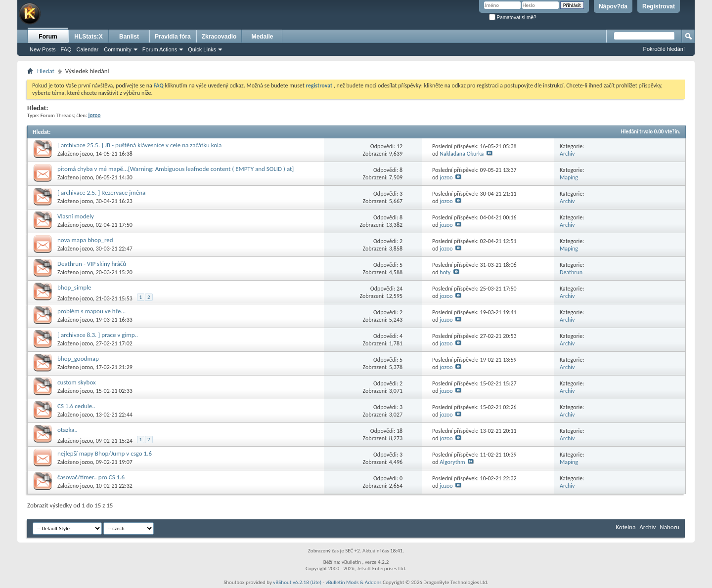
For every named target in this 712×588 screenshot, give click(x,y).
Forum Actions (160, 49)
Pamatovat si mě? (513, 18)
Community (118, 49)
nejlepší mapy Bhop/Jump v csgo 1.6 (105, 453)
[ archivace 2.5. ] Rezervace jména (101, 192)
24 (400, 289)
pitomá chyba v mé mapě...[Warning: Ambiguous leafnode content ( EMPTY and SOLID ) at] (176, 169)
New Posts (43, 49)
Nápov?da (613, 6)
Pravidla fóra (173, 37)
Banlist (129, 37)
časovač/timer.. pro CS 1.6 (91, 477)
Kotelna (625, 527)
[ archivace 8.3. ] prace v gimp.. (98, 335)
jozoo (87, 154)
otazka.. (67, 430)
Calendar (88, 49)
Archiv (567, 154)
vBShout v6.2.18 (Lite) (297, 582)
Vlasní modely (76, 216)
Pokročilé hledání (664, 49)
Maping (569, 177)
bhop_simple (74, 287)
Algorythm (452, 462)
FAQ (66, 49)
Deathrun (571, 272)
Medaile (262, 37)
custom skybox (77, 382)
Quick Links (202, 49)
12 (400, 146)
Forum (48, 37)
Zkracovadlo (219, 37)
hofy (445, 272)
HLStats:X (88, 37)
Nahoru (669, 527)
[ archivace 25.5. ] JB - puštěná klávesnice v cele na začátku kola (139, 145)
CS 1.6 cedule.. (76, 406)
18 (400, 431)
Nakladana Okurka (462, 154)
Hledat (46, 71)
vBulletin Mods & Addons (353, 582)
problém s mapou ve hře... (91, 311)
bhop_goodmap (78, 358)
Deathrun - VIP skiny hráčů (92, 264)
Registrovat (659, 6)
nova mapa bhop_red (85, 240)
